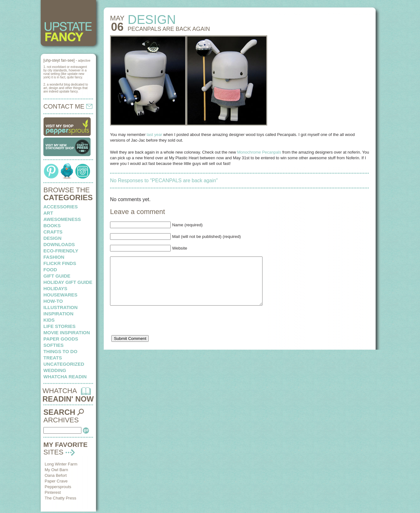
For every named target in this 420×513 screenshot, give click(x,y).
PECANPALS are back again (169, 29)
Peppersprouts (58, 487)
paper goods (61, 339)
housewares (60, 295)
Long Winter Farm (61, 464)
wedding (55, 370)
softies (53, 345)
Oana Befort (56, 475)
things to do (60, 351)
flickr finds (60, 263)
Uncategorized (64, 364)
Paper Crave (56, 481)
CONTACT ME (68, 106)
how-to (53, 301)
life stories (59, 326)
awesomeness (62, 219)
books (52, 225)
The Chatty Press (60, 498)
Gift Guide (57, 276)
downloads (59, 244)
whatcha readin (65, 377)
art (48, 213)
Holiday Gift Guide (68, 282)
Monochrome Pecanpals (259, 152)
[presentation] (158, 332)
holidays (55, 288)
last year (155, 135)
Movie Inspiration (67, 333)
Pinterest (53, 492)
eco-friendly (61, 251)
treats (53, 358)
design (52, 238)
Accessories (61, 207)
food (50, 270)
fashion (54, 257)
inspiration (58, 314)
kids (49, 320)
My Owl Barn (56, 470)
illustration (61, 307)
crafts (53, 232)
